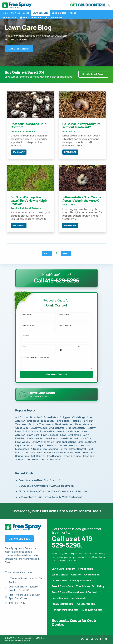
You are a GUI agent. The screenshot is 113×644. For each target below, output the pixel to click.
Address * (26, 336)
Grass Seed (22, 428)
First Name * (27, 315)
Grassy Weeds (39, 428)
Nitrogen (36, 449)
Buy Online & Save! (93, 74)
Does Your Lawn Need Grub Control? (28, 125)
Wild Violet (56, 459)
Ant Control (22, 417)
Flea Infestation (64, 424)
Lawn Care (30, 131)
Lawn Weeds (23, 442)
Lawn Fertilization (71, 435)
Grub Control (17, 131)
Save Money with (56, 511)
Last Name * (64, 315)
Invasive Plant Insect (52, 431)
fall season (47, 421)
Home (5, 13)
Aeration (76, 575)
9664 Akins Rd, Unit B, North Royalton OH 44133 (24, 588)
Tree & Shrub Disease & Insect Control (74, 592)
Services (15, 13)
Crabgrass (33, 421)
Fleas (78, 424)
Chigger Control (87, 604)
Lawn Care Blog (40, 13)
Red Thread (82, 452)
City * (25, 347)
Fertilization (63, 421)
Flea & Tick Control (63, 604)
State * (62, 347)
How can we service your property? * (37, 357)
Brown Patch (51, 417)
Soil (93, 452)
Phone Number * (66, 325)
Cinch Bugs (79, 417)
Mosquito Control (57, 445)
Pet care (30, 452)
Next (66, 253)
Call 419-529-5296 (19, 539)
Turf (28, 459)
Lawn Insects (35, 438)
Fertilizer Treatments (41, 424)
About (73, 13)
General (88, 424)
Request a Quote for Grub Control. (74, 622)
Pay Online (10, 18)
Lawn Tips (86, 438)
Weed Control (40, 459)
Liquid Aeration (24, 445)
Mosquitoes (22, 449)
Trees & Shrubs (72, 456)
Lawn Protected (69, 438)
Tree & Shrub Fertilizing (90, 586)
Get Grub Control (19, 49)
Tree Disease (54, 456)
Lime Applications (66, 442)
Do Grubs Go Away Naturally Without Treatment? (81, 125)
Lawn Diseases (50, 435)
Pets (40, 452)
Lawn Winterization (43, 442)
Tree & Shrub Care (62, 586)
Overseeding (50, 449)
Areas (26, 13)
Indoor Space (31, 431)
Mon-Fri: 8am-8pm (31, 18)
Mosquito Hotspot (80, 445)
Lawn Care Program (63, 569)
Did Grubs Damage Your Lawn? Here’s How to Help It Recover (29, 201)
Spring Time (22, 456)
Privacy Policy (23, 640)
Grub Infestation (33, 208)
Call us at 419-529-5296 (73, 542)
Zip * (80, 347)
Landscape (72, 431)
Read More (19, 152)
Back (47, 253)
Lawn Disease (60, 598)
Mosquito (40, 445)
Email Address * (29, 325)
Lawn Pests (51, 438)
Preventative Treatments (59, 452)
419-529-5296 (53, 18)
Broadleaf (36, 417)
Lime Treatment (87, 442)
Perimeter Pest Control (73, 449)
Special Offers (59, 13)
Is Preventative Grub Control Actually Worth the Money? (82, 199)
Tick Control (38, 456)
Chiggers (65, 417)
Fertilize (76, 421)
